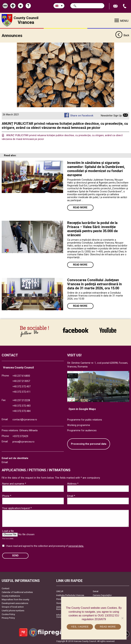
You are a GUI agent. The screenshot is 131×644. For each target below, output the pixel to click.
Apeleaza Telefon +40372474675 (125, 6)
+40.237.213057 (21, 381)
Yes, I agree (80, 627)
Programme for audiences (82, 430)
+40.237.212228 (21, 400)
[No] (122, 618)
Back (122, 35)
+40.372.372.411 (21, 392)
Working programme (79, 425)
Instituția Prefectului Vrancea (70, 595)
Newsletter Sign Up (111, 115)
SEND (15, 555)
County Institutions (11, 596)
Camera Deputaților (102, 595)
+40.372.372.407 (21, 386)
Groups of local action (13, 607)
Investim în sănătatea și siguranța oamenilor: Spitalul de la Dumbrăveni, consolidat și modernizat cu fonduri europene (96, 169)
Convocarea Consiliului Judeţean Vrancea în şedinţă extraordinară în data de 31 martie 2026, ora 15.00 (94, 284)
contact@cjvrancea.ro (25, 419)
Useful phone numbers (13, 610)
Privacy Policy (8, 618)
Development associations (15, 603)
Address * (73, 484)
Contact (6, 588)
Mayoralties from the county (15, 599)
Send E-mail (116, 6)
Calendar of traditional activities (17, 592)
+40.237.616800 (21, 376)
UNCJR (60, 591)
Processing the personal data (89, 444)
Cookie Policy (8, 614)
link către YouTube (108, 330)
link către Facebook (76, 330)
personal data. (76, 546)
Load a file (8, 531)
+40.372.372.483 (21, 406)
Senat (96, 591)
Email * (71, 496)
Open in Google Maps (82, 409)
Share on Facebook (82, 115)
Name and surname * (14, 484)
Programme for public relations (85, 420)
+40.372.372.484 (21, 411)
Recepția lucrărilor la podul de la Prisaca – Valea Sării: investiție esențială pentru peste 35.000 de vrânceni (92, 229)
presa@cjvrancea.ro (23, 442)
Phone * (7, 496)
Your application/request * (17, 508)
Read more (80, 207)
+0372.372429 (20, 436)
